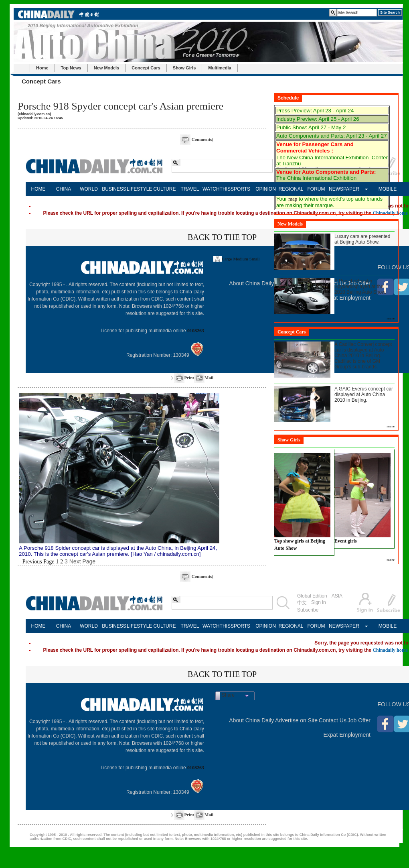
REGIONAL (291, 189)
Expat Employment (347, 735)
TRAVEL (190, 189)
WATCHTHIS (215, 189)
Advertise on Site (296, 720)
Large (227, 259)
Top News (71, 68)
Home (42, 68)
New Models (107, 68)
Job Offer (359, 720)
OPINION (266, 189)
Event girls (346, 541)
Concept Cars (146, 68)
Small (255, 259)
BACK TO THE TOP (222, 237)
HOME (38, 189)
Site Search (390, 12)
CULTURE (165, 189)
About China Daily (251, 283)
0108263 (196, 331)
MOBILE (388, 189)
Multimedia (220, 68)
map (293, 199)
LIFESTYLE (139, 189)
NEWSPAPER (341, 189)
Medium (241, 259)
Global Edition (312, 596)
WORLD (89, 189)
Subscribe (308, 610)
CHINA (64, 189)
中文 (302, 603)
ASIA (337, 596)
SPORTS (240, 189)
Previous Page (38, 562)
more (391, 318)
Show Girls (184, 68)
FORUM (316, 189)
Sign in (319, 602)
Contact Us (333, 720)
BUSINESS (114, 189)
